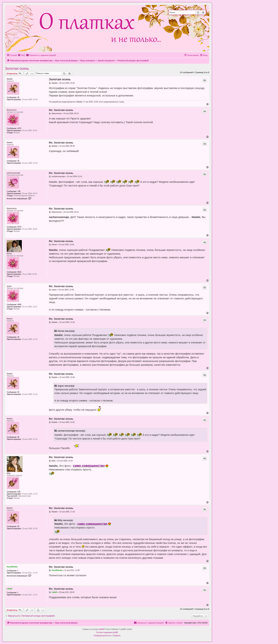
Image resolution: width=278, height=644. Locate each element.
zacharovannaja (13, 173)
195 (19, 492)
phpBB (101, 629)
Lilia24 (9, 589)
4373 (19, 128)
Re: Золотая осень (61, 110)
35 (18, 97)
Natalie (10, 79)
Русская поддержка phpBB (107, 632)
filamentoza (12, 110)
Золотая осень (17, 68)
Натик (9, 254)
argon (9, 286)
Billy (9, 473)
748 (19, 191)
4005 (19, 305)
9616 (19, 272)
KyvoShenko (12, 567)
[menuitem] (21, 55)
